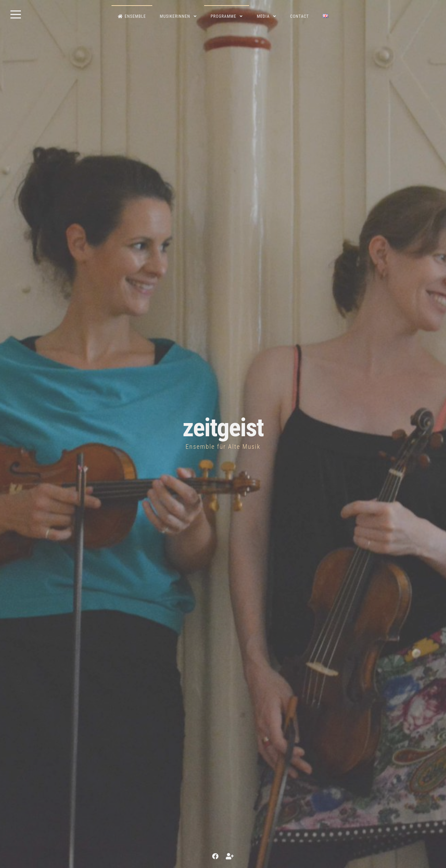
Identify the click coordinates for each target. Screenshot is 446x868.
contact (300, 16)
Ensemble (132, 16)
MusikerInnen (175, 16)
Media (263, 16)
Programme (223, 16)
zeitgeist (223, 428)
